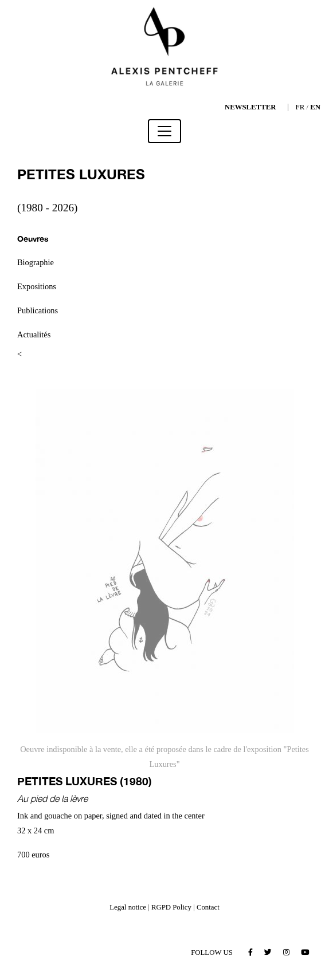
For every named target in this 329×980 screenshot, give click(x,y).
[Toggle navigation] (164, 131)
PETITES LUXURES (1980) (85, 781)
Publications (38, 310)
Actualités (34, 334)
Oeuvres (33, 239)
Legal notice (128, 907)
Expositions (37, 286)
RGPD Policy (171, 907)
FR (300, 107)
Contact (208, 907)
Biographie (36, 262)
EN (315, 107)
